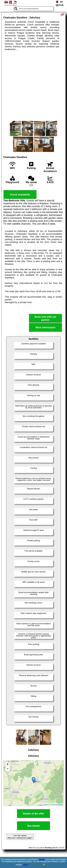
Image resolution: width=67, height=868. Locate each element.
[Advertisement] (33, 86)
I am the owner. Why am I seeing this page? (20, 837)
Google (42, 859)
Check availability (20, 195)
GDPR (26, 865)
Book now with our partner (46, 318)
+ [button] (8, 765)
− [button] (8, 769)
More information (46, 327)
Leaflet (45, 805)
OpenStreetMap (57, 805)
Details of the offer (33, 814)
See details (33, 826)
